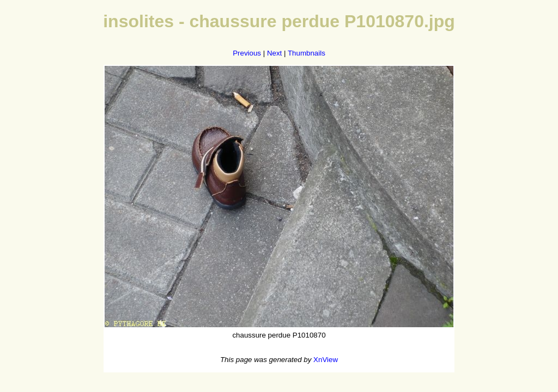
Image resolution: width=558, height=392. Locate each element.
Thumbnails (307, 53)
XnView (326, 360)
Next (274, 53)
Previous (247, 53)
